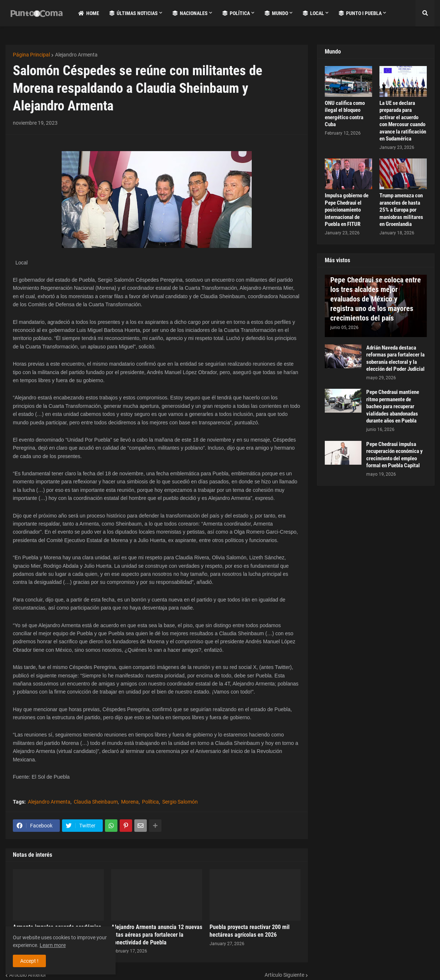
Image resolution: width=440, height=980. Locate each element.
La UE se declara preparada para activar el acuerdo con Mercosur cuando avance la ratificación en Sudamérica (403, 121)
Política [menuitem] (236, 13)
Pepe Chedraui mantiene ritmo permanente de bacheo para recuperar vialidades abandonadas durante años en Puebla (393, 406)
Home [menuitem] (89, 13)
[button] (425, 13)
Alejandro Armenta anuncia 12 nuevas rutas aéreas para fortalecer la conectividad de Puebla (157, 935)
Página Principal (31, 55)
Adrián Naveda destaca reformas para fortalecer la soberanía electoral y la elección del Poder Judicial (395, 359)
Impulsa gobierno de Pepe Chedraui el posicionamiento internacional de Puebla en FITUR (347, 210)
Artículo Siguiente (284, 975)
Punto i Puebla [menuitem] (360, 13)
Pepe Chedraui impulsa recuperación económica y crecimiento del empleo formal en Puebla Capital (394, 455)
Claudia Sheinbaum (96, 802)
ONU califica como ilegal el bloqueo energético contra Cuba (345, 114)
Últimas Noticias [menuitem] (134, 13)
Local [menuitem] (313, 13)
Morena (130, 802)
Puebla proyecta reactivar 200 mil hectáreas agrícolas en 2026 (250, 931)
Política (150, 802)
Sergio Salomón (180, 802)
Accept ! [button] (29, 961)
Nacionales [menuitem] (190, 13)
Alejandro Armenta (76, 55)
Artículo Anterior (28, 975)
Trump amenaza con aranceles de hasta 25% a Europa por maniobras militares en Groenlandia (401, 210)
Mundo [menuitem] (276, 13)
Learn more (53, 945)
